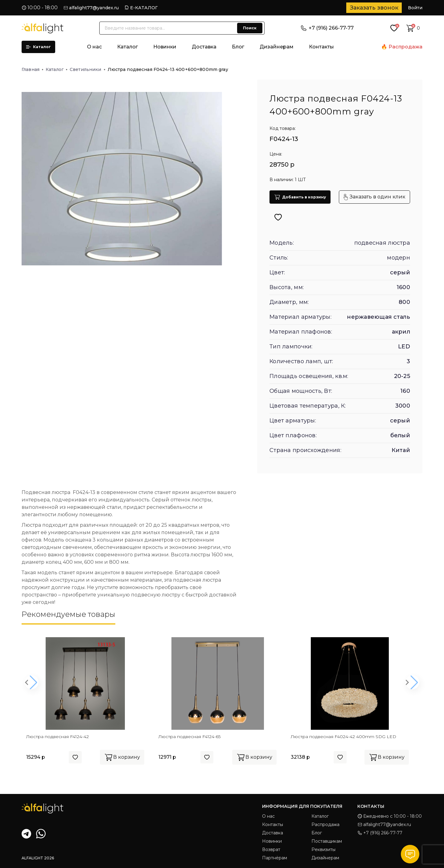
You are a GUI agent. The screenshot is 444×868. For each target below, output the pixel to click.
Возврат (271, 849)
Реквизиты (323, 849)
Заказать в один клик (374, 197)
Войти (415, 8)
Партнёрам (275, 858)
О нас (94, 47)
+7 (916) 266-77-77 (327, 28)
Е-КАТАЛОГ (144, 8)
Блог (238, 47)
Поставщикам (327, 841)
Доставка (204, 47)
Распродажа (405, 47)
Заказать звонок (374, 8)
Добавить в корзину (300, 197)
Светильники (87, 69)
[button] (32, 682)
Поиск (250, 28)
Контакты (321, 47)
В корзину (122, 757)
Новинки (165, 47)
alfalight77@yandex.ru (94, 8)
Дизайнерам (277, 47)
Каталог (38, 47)
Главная (32, 69)
